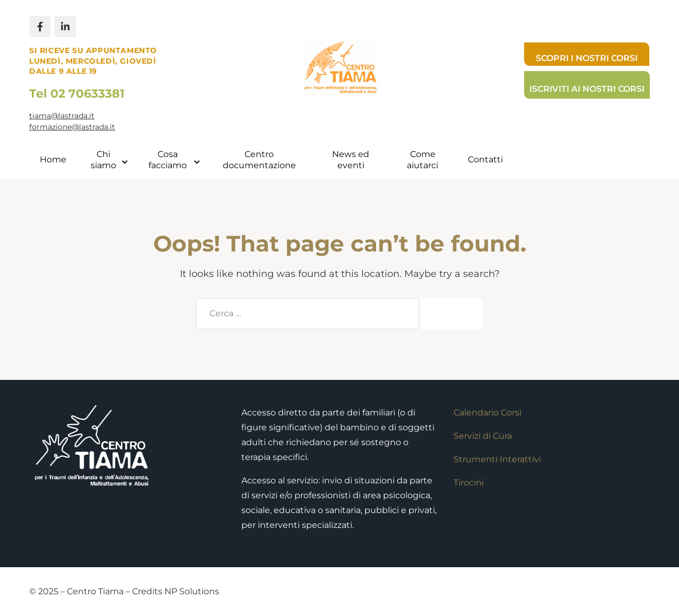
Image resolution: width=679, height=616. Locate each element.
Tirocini (469, 483)
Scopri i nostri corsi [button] (587, 58)
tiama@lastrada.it (62, 116)
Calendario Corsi (488, 413)
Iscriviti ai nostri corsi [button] (587, 89)
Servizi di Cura (483, 436)
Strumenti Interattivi (497, 459)
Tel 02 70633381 (77, 94)
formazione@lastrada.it (72, 127)
